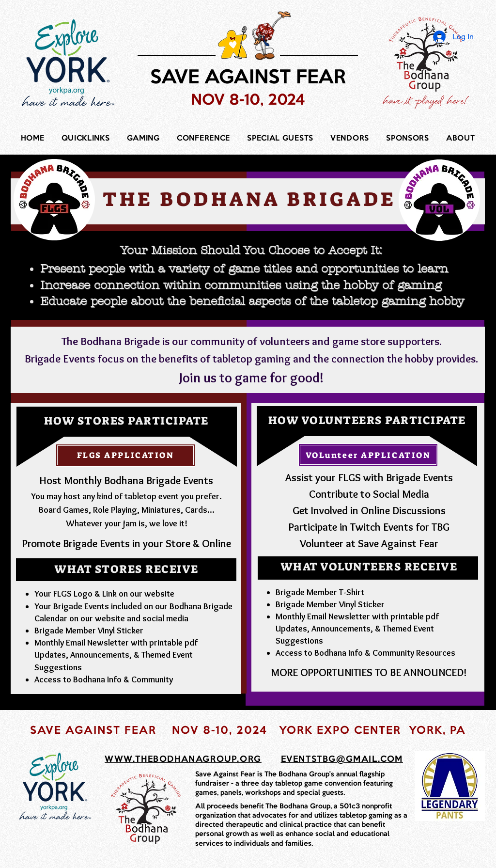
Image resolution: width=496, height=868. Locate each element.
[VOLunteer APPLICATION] (368, 455)
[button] (85, 139)
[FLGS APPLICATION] (125, 455)
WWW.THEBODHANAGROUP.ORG (183, 759)
